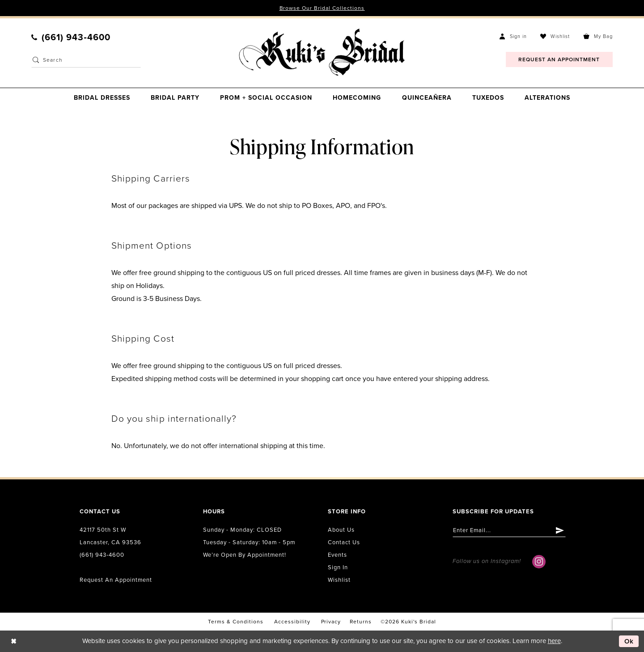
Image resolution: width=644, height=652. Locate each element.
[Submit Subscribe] (560, 530)
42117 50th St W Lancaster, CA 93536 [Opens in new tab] (110, 536)
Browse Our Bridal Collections (322, 8)
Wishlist (339, 580)
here (554, 641)
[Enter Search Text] (86, 60)
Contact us (344, 542)
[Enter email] (509, 530)
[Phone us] (71, 38)
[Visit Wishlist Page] (555, 36)
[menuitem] (71, 38)
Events (337, 555)
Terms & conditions (236, 622)
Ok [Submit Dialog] (629, 641)
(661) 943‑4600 (102, 555)
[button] (513, 36)
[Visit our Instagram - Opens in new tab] (539, 562)
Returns (361, 622)
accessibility (292, 622)
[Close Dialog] (13, 641)
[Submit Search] (36, 60)
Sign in (338, 567)
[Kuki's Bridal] (322, 52)
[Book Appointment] (559, 60)
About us (341, 530)
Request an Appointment (116, 580)
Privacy (331, 622)
